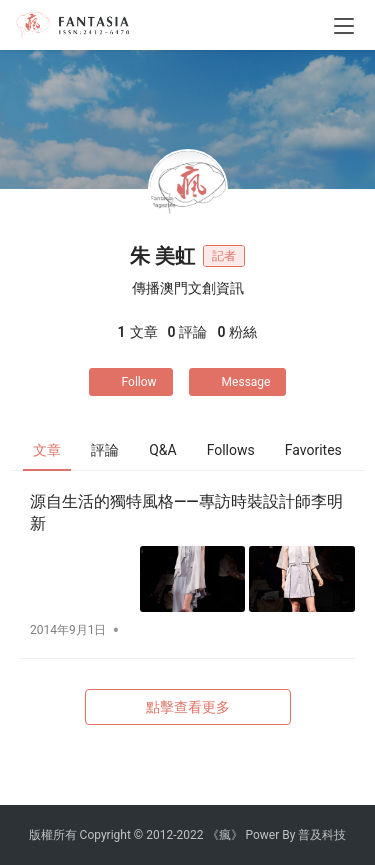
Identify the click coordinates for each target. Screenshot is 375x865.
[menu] (344, 26)
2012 (159, 835)
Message (238, 382)
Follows (231, 450)
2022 (190, 835)
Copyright (105, 835)
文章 (47, 450)
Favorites (313, 450)
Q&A (162, 450)
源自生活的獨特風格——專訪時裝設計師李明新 (186, 512)
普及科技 (322, 835)
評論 (105, 450)
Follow (131, 382)
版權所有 (53, 835)
